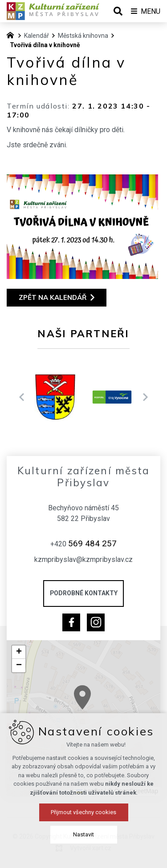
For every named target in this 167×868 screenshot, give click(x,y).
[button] (102, 708)
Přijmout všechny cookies (83, 841)
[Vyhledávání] (118, 11)
